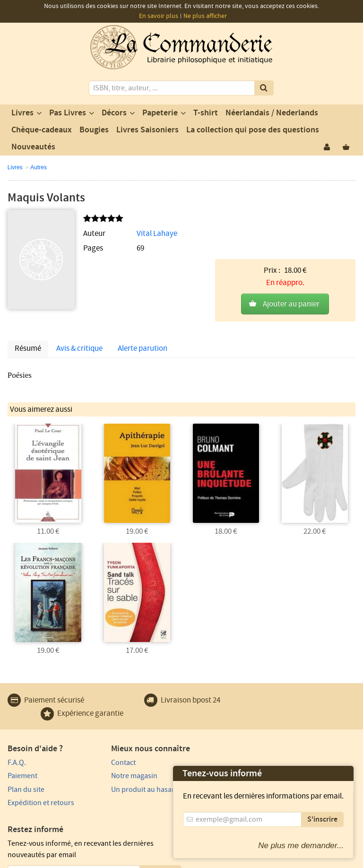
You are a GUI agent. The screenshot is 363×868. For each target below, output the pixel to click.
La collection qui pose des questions (253, 130)
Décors (114, 113)
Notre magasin (120, 763)
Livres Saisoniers (147, 130)
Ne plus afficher (205, 16)
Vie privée (84, 842)
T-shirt (206, 113)
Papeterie (160, 113)
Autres (39, 167)
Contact (109, 749)
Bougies (94, 130)
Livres (22, 113)
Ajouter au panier (291, 260)
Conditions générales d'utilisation (152, 842)
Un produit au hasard (130, 776)
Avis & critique (79, 336)
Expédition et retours (41, 790)
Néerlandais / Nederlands (272, 113)
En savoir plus (159, 16)
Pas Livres (68, 113)
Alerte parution (143, 336)
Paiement (22, 763)
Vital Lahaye (140, 234)
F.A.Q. (17, 749)
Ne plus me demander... (301, 846)
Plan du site (26, 776)
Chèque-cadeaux (42, 130)
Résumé (28, 336)
